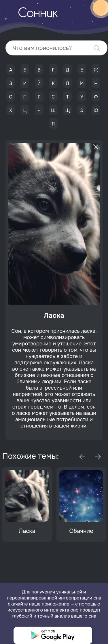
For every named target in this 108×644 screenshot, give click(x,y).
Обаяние (81, 531)
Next (98, 457)
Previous (82, 457)
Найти (97, 48)
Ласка (27, 531)
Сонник (38, 14)
